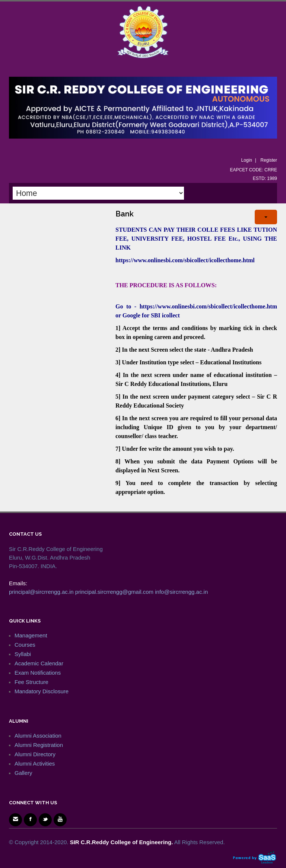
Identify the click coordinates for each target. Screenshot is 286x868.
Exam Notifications (38, 673)
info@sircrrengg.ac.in (181, 592)
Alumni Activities (35, 764)
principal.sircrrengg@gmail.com (114, 592)
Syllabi (23, 654)
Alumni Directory (35, 754)
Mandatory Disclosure (42, 691)
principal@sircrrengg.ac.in (41, 592)
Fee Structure (31, 682)
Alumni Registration (39, 745)
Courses (25, 645)
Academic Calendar (39, 663)
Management (31, 635)
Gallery (23, 773)
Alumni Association (38, 736)
